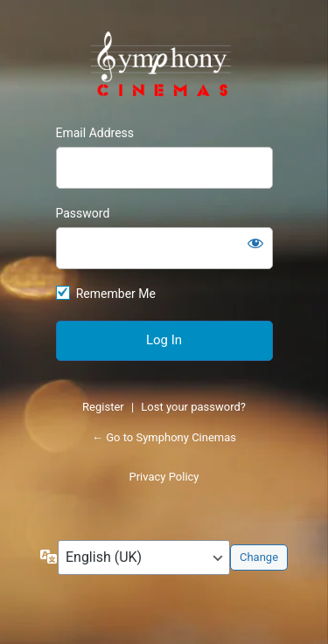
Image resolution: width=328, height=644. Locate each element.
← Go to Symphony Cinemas (164, 437)
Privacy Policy (164, 477)
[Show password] (255, 243)
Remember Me (116, 294)
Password (83, 213)
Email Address (95, 133)
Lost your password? (193, 407)
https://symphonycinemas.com (164, 66)
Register (103, 407)
